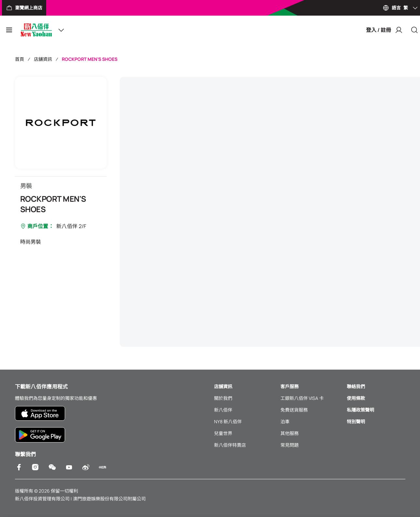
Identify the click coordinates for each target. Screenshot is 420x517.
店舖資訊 (43, 59)
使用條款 (356, 398)
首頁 (20, 59)
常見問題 (290, 445)
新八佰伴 (223, 410)
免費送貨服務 (294, 410)
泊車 (285, 422)
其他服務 (290, 433)
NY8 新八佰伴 (228, 422)
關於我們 (223, 398)
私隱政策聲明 (360, 410)
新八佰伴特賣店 (230, 445)
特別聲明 (356, 422)
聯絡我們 (356, 386)
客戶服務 (290, 386)
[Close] (414, 30)
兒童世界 (223, 433)
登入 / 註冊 (384, 30)
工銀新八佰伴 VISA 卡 (302, 398)
